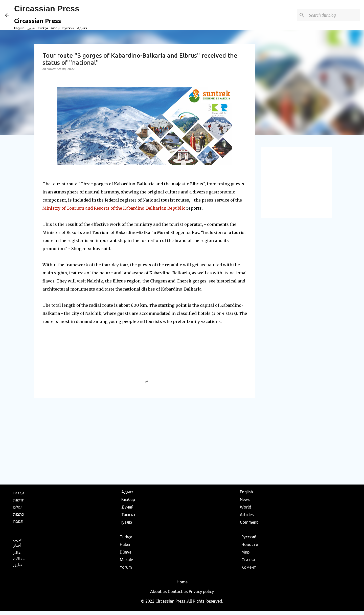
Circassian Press (47, 9)
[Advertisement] (145, 441)
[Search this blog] (333, 15)
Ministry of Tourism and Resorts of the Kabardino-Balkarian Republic (114, 208)
